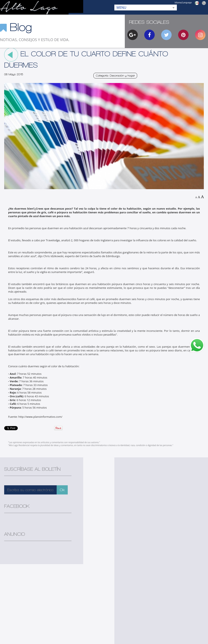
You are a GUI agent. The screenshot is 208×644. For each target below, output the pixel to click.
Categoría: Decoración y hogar (115, 76)
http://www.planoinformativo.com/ (40, 417)
